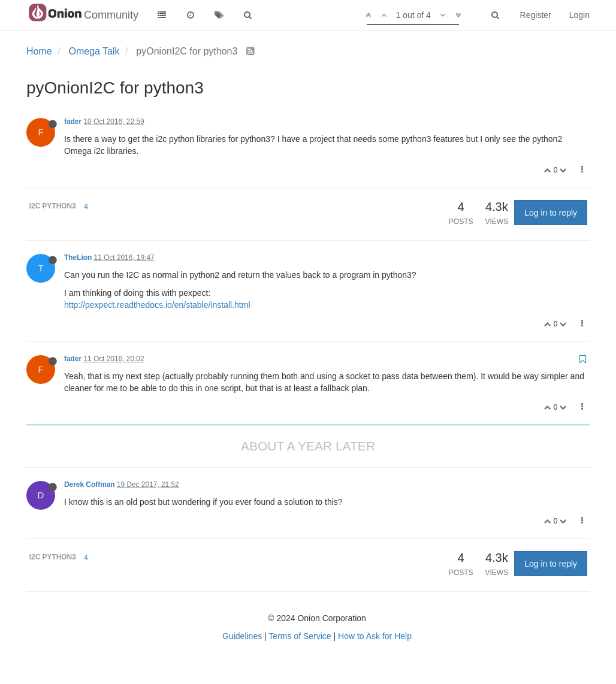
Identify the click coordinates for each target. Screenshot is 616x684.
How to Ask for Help (375, 636)
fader (73, 122)
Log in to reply (551, 213)
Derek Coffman (90, 485)
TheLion (78, 258)
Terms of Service (300, 636)
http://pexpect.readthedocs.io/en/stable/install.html (157, 305)
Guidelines (242, 636)
